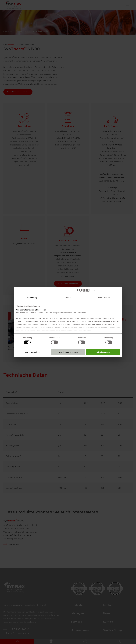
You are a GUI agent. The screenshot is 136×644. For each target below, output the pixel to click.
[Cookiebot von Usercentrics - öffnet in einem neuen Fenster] (79, 290)
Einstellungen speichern (68, 352)
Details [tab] (68, 297)
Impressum (41, 310)
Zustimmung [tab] (32, 297)
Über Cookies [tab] (104, 297)
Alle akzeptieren (103, 352)
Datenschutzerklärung (26, 310)
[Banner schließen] (107, 290)
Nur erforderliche (33, 352)
